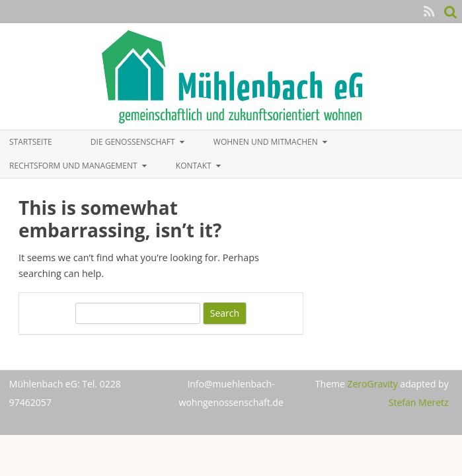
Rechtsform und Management (73, 166)
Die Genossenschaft (133, 142)
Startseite (31, 142)
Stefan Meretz (419, 402)
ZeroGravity (372, 384)
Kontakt (194, 166)
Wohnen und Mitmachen (266, 142)
